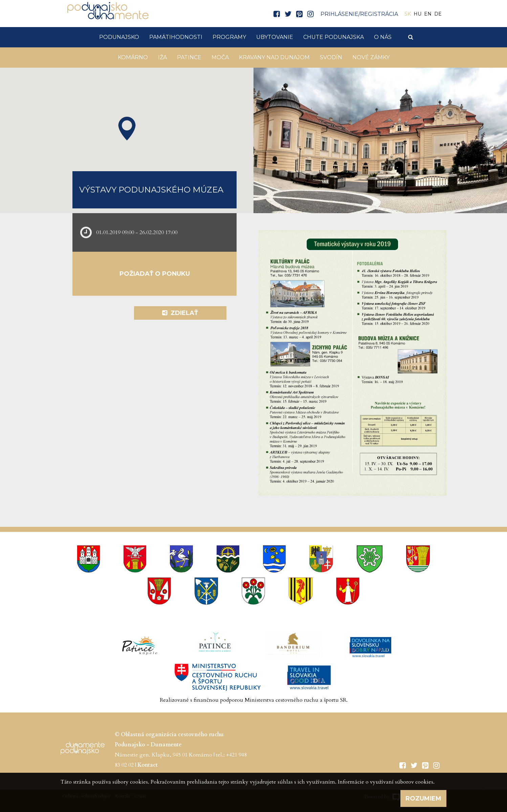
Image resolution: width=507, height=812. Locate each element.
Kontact (148, 765)
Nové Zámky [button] (371, 57)
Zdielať (180, 313)
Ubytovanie (275, 37)
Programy (229, 37)
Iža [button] (162, 57)
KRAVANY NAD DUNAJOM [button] (274, 57)
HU (417, 14)
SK (408, 14)
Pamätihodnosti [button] (176, 37)
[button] (127, 129)
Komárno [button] (133, 57)
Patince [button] (189, 57)
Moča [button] (220, 57)
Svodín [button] (331, 57)
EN (428, 14)
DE (438, 14)
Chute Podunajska (334, 37)
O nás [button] (383, 37)
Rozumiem (423, 798)
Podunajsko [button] (119, 37)
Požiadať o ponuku (155, 274)
